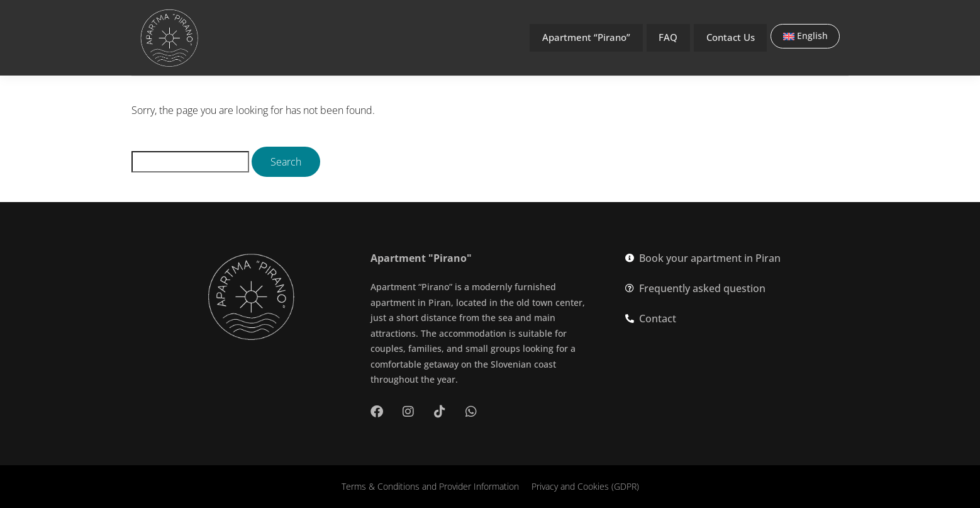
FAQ (667, 38)
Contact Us (731, 38)
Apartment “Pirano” (583, 38)
